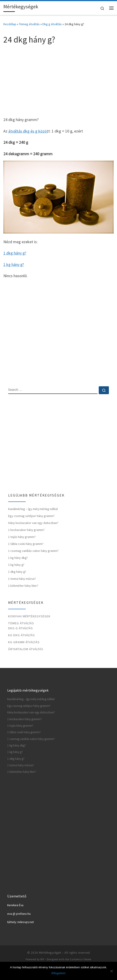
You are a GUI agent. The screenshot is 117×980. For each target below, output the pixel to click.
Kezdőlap (10, 24)
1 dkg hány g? (15, 253)
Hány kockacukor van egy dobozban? (33, 523)
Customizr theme (81, 959)
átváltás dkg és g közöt (28, 131)
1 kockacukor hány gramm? (26, 530)
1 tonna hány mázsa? (22, 579)
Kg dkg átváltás (22, 635)
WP (42, 959)
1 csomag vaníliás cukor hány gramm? (33, 551)
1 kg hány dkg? (18, 558)
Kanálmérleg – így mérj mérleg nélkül (33, 509)
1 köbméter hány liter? (23, 586)
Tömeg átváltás (29, 24)
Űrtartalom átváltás (26, 649)
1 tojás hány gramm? (22, 537)
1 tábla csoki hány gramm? (26, 544)
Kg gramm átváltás (24, 642)
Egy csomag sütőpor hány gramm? (31, 516)
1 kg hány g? (14, 264)
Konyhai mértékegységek (29, 616)
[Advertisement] (58, 80)
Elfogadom (58, 973)
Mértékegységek (50, 953)
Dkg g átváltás (52, 24)
